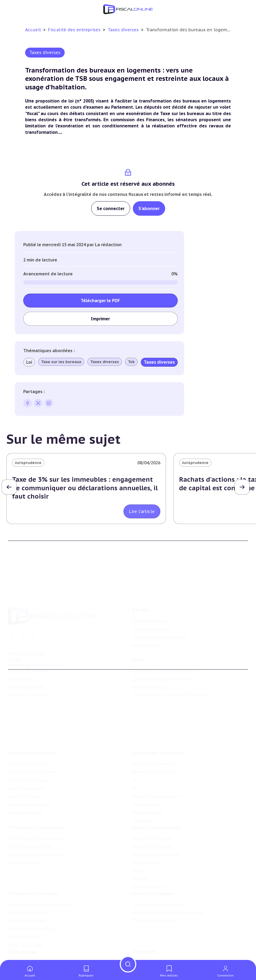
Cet (135, 761)
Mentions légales (149, 672)
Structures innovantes (30, 891)
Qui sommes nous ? (151, 598)
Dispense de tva (24, 838)
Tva (135, 752)
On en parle (144, 933)
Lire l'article (142, 511)
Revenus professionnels (155, 744)
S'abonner (149, 208)
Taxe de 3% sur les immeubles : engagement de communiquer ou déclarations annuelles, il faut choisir (85, 488)
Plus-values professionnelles (36, 814)
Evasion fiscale (146, 838)
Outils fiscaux (22, 933)
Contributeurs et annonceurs (160, 615)
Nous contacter (147, 623)
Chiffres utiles (22, 944)
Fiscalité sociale (148, 785)
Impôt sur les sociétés (154, 736)
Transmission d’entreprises (36, 803)
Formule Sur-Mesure (28, 680)
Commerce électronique (31, 907)
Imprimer (100, 319)
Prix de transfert (148, 862)
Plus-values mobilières (30, 822)
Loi (29, 362)
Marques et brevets (27, 899)
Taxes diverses (124, 30)
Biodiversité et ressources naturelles (168, 891)
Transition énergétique (154, 899)
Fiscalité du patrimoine (32, 725)
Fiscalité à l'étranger (152, 822)
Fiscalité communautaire (156, 830)
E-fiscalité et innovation (33, 872)
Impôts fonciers (24, 769)
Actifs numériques (26, 924)
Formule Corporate (26, 672)
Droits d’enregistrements (156, 769)
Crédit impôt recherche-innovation (41, 883)
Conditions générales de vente (162, 664)
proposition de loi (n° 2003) (65, 101)
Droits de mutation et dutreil (36, 830)
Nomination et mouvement (158, 944)
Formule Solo (21, 664)
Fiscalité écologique (153, 872)
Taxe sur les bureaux (61, 362)
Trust (137, 846)
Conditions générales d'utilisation (165, 655)
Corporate (142, 793)
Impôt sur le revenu (27, 736)
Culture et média (24, 915)
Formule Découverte (28, 655)
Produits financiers (26, 785)
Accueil (33, 30)
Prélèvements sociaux (29, 777)
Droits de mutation (26, 761)
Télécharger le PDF (100, 301)
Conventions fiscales (152, 814)
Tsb (131, 362)
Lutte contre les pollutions (158, 883)
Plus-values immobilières (33, 744)
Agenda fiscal (21, 952)
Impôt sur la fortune (28, 752)
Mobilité (140, 854)
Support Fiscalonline (152, 607)
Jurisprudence (28, 463)
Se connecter (111, 208)
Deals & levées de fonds (156, 952)
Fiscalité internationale (157, 803)
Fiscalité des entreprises (75, 30)
